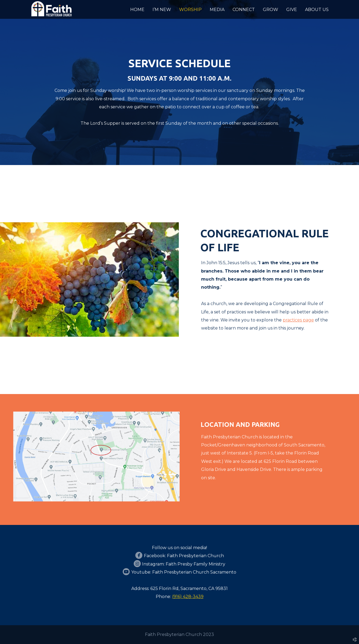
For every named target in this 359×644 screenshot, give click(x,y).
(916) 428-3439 (188, 597)
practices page (298, 320)
